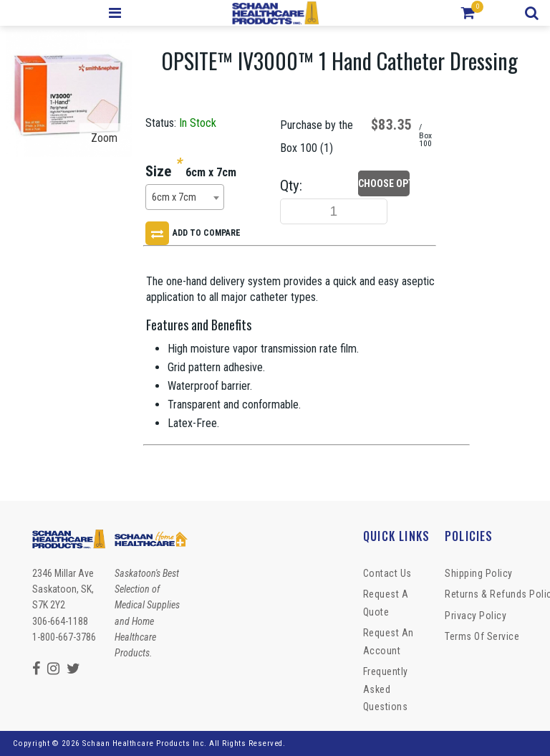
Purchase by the (317, 125)
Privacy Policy (476, 616)
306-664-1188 (60, 621)
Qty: (291, 186)
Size (158, 171)
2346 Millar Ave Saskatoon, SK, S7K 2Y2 (63, 589)
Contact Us (387, 573)
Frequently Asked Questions (386, 689)
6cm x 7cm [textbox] (174, 197)
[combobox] (185, 197)
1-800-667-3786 (64, 637)
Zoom (104, 138)
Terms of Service (482, 636)
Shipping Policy (479, 573)
